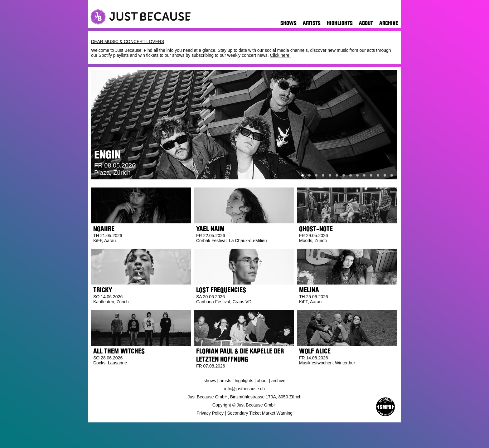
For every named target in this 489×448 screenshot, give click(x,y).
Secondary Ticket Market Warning (260, 413)
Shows (288, 23)
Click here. (280, 55)
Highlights (340, 23)
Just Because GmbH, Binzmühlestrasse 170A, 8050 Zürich (245, 397)
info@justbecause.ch (244, 389)
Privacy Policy (210, 413)
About (366, 23)
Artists (312, 23)
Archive (389, 23)
